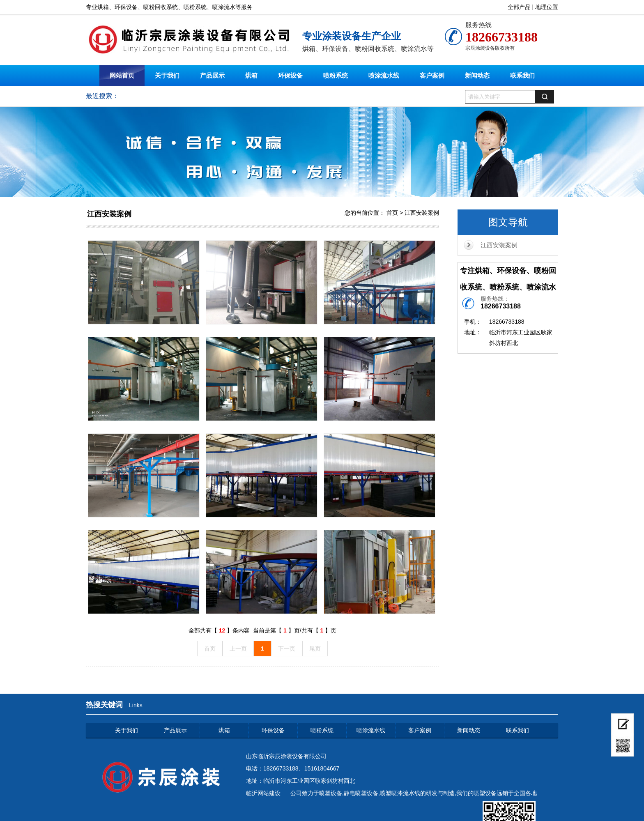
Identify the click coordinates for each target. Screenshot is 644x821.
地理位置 (547, 7)
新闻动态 (477, 75)
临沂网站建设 (263, 793)
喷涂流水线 (384, 75)
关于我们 (167, 75)
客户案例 (432, 75)
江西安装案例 (499, 245)
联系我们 (522, 75)
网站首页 (122, 75)
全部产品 (519, 7)
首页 (392, 213)
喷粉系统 (336, 75)
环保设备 (290, 75)
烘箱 (251, 75)
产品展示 (212, 75)
